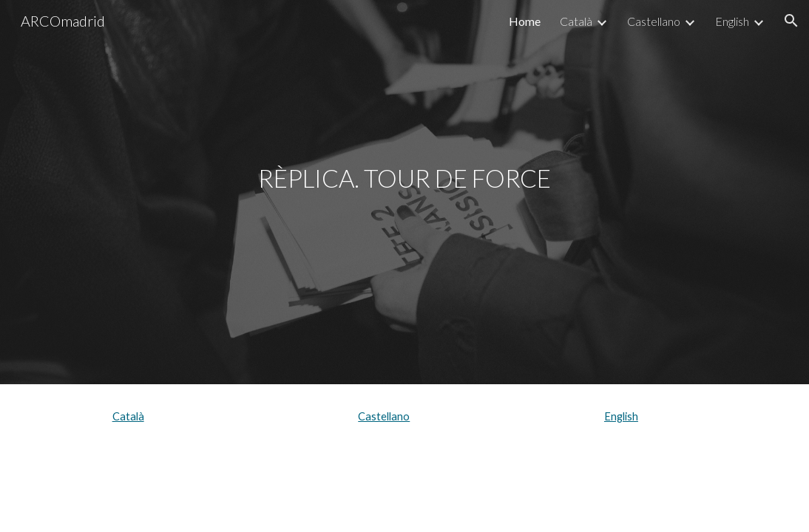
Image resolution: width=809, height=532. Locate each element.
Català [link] (576, 21)
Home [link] (525, 21)
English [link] (732, 21)
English (621, 416)
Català (128, 416)
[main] (404, 192)
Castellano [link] (654, 21)
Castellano (384, 416)
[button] (791, 21)
